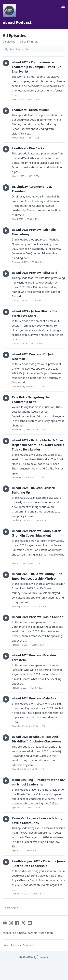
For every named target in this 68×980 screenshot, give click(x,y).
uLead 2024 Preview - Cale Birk (34, 698)
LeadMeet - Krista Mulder (30, 110)
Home (6, 945)
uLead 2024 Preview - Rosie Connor (37, 617)
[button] (6, 63)
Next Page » (11, 908)
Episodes (16, 945)
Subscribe (28, 945)
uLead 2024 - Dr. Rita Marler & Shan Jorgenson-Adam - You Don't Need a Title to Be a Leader (38, 445)
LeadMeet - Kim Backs (28, 148)
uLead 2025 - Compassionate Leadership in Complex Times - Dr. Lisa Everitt (37, 67)
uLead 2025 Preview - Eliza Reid (35, 273)
